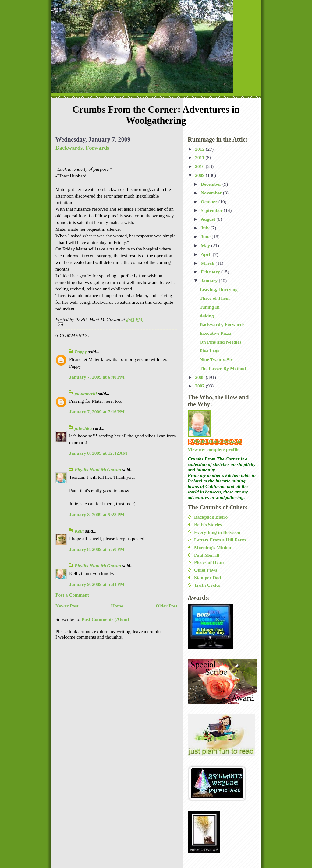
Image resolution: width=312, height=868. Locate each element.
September (212, 210)
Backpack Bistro (211, 517)
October (210, 202)
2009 (200, 175)
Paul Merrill (207, 555)
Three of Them (215, 298)
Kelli (79, 531)
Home (117, 606)
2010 (200, 166)
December (212, 184)
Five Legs (209, 351)
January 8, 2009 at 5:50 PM (97, 549)
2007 (200, 386)
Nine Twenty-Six (216, 360)
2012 (200, 149)
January (210, 280)
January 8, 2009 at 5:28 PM (97, 514)
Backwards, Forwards (82, 148)
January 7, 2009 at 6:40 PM (97, 377)
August (209, 219)
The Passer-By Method (223, 368)
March (208, 263)
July (206, 228)
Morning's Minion (213, 547)
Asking (207, 316)
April (207, 254)
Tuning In (210, 307)
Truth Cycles (207, 585)
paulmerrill (86, 393)
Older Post (167, 606)
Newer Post (67, 606)
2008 (200, 377)
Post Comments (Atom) (105, 619)
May (206, 245)
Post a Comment (72, 595)
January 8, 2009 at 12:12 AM (98, 453)
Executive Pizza (215, 333)
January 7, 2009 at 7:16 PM (97, 412)
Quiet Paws (206, 570)
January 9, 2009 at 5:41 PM (97, 584)
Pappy (81, 352)
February (211, 272)
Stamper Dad (208, 577)
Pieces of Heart (209, 562)
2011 (200, 157)
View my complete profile (213, 449)
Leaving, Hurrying (219, 289)
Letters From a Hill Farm (220, 540)
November (212, 193)
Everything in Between (217, 532)
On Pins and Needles (220, 342)
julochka (83, 428)
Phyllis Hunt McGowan (98, 469)
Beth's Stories (208, 525)
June (206, 237)
